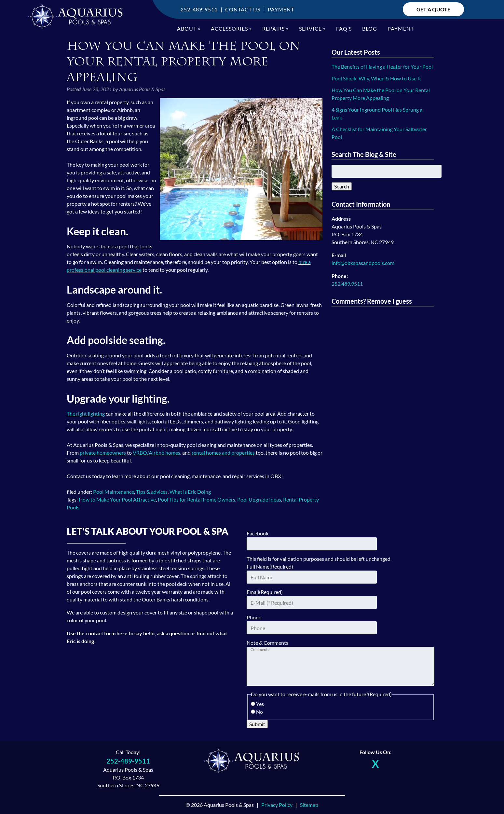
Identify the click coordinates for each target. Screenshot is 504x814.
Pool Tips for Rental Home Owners (197, 499)
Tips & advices (152, 492)
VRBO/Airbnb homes (157, 453)
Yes (260, 704)
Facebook (258, 533)
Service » (312, 28)
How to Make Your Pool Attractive (117, 499)
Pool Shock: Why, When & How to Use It (376, 78)
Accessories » (231, 28)
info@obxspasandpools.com (363, 263)
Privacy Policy (277, 805)
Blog (370, 28)
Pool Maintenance (114, 492)
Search (342, 186)
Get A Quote (433, 9)
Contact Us (243, 9)
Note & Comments (267, 643)
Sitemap (309, 805)
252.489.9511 (347, 284)
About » (189, 28)
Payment (281, 9)
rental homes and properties (223, 453)
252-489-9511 (199, 9)
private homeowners (103, 453)
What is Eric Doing (190, 492)
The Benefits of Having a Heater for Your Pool (382, 67)
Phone (254, 617)
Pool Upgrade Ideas (259, 499)
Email (265, 592)
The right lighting (86, 414)
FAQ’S (344, 28)
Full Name (270, 566)
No (259, 712)
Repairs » (275, 28)
